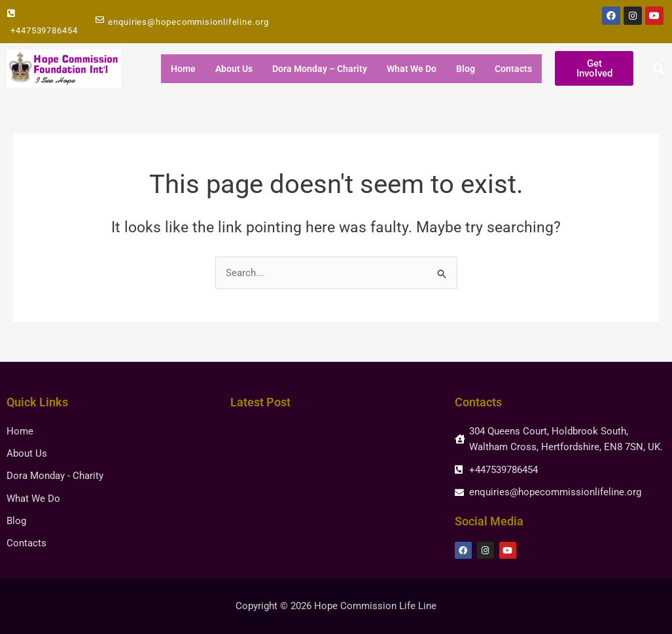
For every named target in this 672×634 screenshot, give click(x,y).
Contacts (513, 69)
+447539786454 (44, 30)
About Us (234, 69)
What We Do (412, 69)
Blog (466, 69)
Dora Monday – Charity (320, 69)
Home (183, 69)
